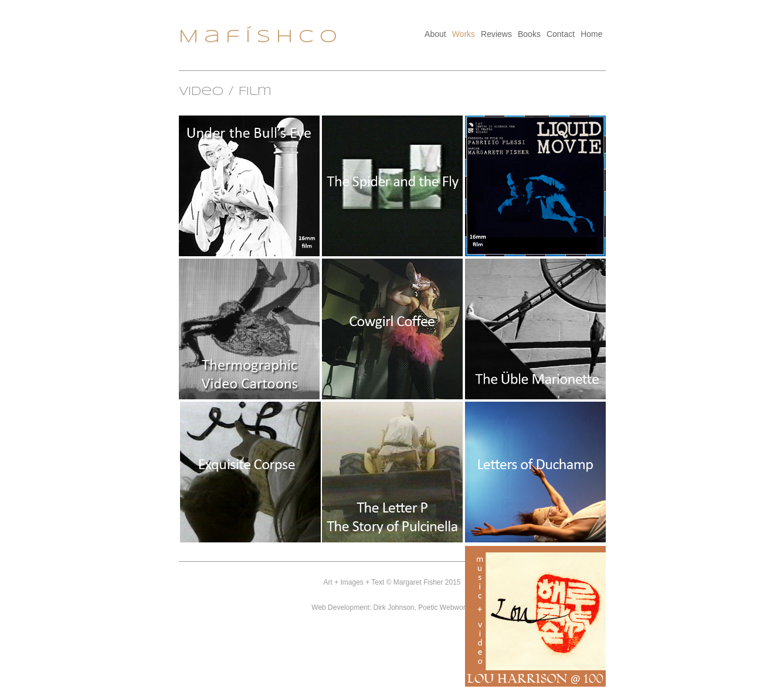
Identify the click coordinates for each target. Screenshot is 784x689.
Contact (561, 34)
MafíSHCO (261, 37)
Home (591, 34)
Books (529, 34)
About (435, 34)
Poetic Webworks (445, 607)
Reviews (496, 34)
